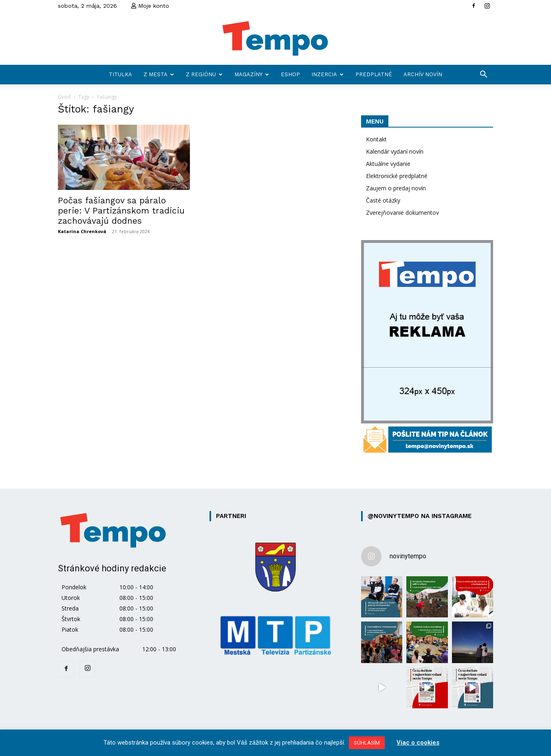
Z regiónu (204, 74)
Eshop (290, 74)
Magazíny (252, 74)
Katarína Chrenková (82, 231)
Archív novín (423, 74)
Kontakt (376, 139)
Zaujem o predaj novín (396, 188)
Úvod (64, 97)
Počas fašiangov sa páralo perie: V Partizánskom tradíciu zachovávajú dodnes (121, 210)
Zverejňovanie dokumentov (402, 213)
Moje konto (150, 6)
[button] (483, 75)
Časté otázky (383, 200)
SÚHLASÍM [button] (367, 743)
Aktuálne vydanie (388, 164)
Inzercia (327, 74)
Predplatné (374, 74)
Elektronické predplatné (397, 176)
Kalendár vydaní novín (395, 151)
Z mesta (159, 74)
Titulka (120, 74)
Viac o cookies (418, 743)
